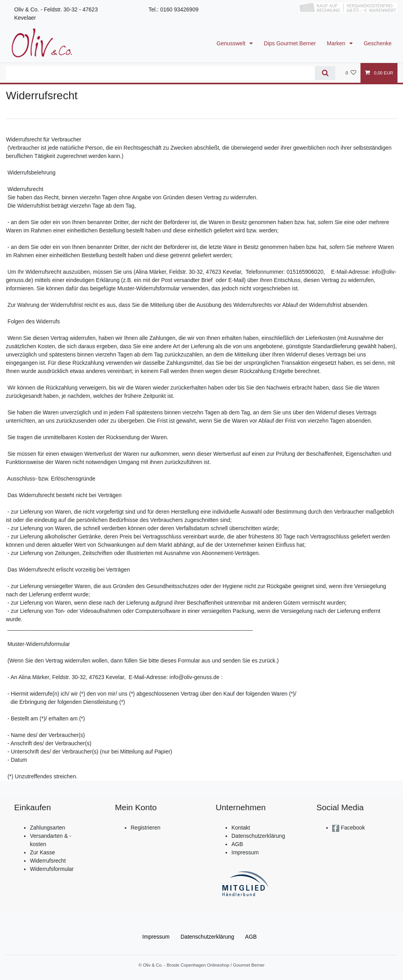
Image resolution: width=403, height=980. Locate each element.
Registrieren (145, 828)
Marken (337, 43)
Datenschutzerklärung (258, 836)
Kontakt (241, 828)
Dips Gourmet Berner (290, 43)
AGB (237, 844)
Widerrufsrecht (48, 861)
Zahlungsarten (48, 828)
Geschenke (378, 43)
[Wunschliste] (351, 73)
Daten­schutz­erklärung (207, 937)
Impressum (245, 852)
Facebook (352, 828)
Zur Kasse (43, 852)
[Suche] (325, 73)
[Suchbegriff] (160, 73)
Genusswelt (232, 43)
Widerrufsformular (52, 869)
